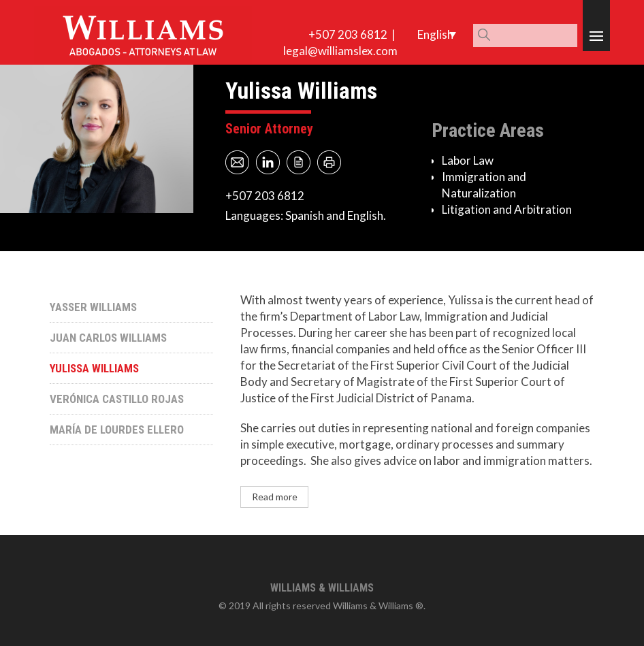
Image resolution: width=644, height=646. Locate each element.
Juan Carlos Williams (108, 338)
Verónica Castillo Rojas (117, 399)
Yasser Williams (93, 307)
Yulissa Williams (94, 368)
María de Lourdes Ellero (117, 430)
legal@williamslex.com (340, 51)
